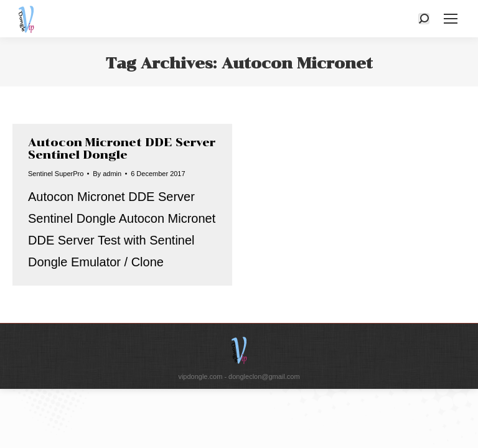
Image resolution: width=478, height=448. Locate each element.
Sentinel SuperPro (56, 174)
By (107, 174)
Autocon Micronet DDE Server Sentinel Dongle (122, 149)
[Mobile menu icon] (451, 19)
